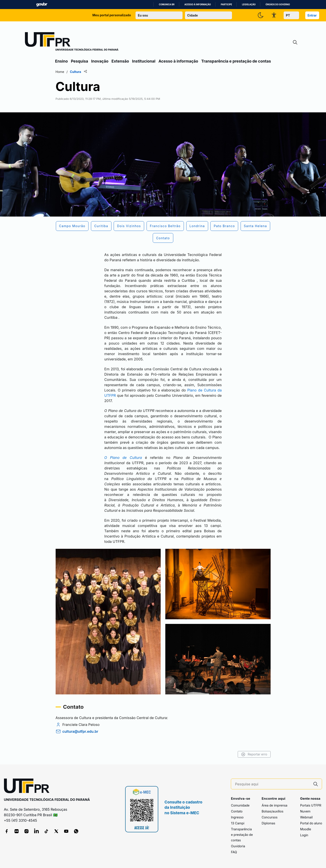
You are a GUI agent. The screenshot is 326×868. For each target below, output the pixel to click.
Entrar (312, 15)
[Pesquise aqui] (272, 784)
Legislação (249, 5)
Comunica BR (167, 5)
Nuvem (305, 811)
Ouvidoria (238, 846)
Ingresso (237, 817)
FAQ (234, 852)
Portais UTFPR (311, 805)
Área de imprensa (274, 805)
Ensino (62, 61)
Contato (237, 811)
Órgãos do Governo (278, 5)
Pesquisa (79, 61)
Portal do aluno (311, 823)
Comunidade (240, 805)
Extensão (120, 61)
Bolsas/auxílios (272, 811)
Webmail (306, 817)
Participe (226, 5)
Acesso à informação (198, 5)
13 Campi (238, 823)
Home (60, 72)
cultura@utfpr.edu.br (80, 731)
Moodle (306, 829)
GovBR (42, 5)
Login (304, 835)
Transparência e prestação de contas (236, 61)
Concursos (269, 817)
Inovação (100, 61)
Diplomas (268, 823)
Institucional (144, 61)
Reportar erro (254, 754)
